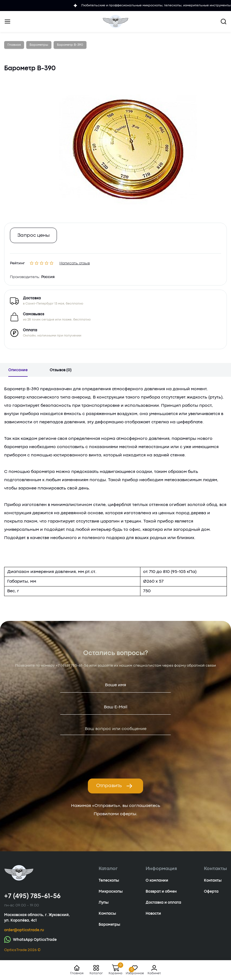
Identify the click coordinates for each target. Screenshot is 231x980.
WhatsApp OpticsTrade (30, 939)
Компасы (107, 914)
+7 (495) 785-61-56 (72, 666)
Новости (153, 914)
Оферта (211, 892)
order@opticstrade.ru (24, 930)
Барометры (109, 925)
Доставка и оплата (163, 903)
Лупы (104, 903)
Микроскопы (111, 892)
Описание (18, 370)
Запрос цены (34, 235)
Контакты (213, 881)
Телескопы (109, 881)
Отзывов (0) (61, 370)
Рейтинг (17, 262)
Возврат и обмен (161, 892)
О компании (157, 881)
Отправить (114, 786)
